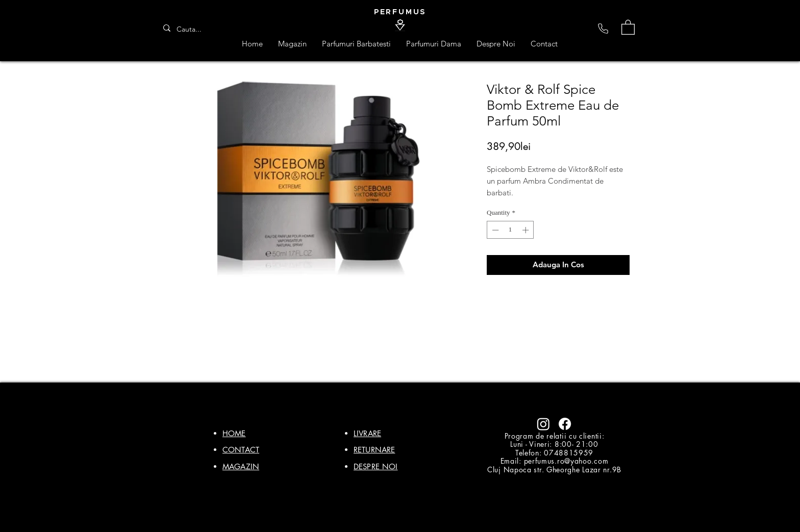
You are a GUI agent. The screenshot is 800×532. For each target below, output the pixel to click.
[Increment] (527, 230)
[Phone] (603, 29)
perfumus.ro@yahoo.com (566, 461)
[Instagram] (543, 424)
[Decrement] (494, 230)
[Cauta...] (192, 30)
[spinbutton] (510, 230)
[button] (628, 27)
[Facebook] (565, 424)
